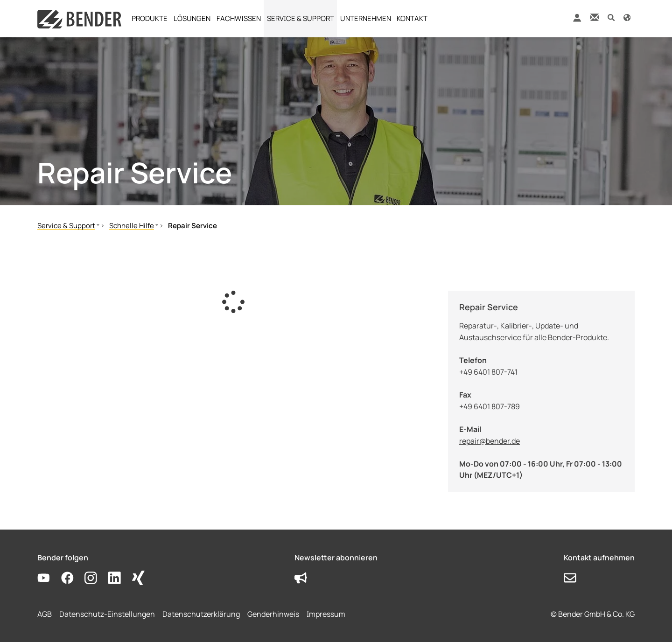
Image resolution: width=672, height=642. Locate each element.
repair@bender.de (490, 441)
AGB (45, 614)
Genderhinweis (273, 614)
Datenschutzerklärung (201, 614)
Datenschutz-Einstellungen (107, 614)
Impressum (326, 614)
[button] (611, 17)
